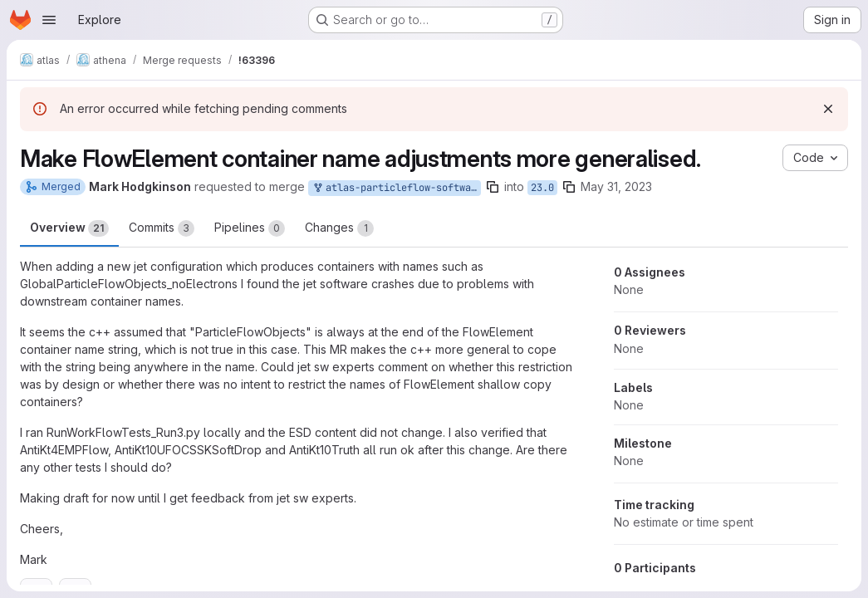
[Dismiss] (828, 109)
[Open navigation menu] (49, 20)
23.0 (542, 188)
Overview (69, 228)
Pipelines (250, 228)
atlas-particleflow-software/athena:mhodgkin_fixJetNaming (396, 188)
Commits (162, 228)
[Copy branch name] (493, 187)
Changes (339, 228)
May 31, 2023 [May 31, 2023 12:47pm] (616, 186)
